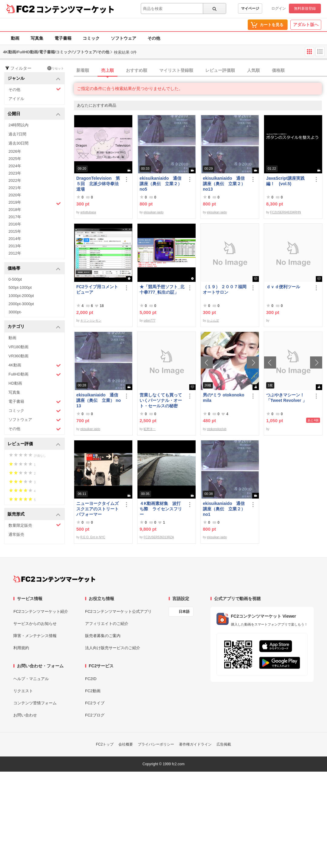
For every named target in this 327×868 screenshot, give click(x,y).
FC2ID (91, 679)
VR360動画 (18, 356)
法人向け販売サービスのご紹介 (113, 648)
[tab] (200, 71)
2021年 (15, 188)
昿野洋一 (150, 429)
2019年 (35, 203)
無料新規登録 (305, 8)
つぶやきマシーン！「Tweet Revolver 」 (286, 398)
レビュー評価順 (220, 70)
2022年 (15, 180)
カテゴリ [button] (34, 327)
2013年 (15, 246)
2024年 (15, 166)
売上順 (107, 70)
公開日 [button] (34, 114)
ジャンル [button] (34, 79)
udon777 (149, 320)
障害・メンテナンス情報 (35, 636)
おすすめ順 (137, 70)
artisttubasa (88, 212)
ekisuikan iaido (154, 212)
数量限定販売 (35, 525)
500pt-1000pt (20, 287)
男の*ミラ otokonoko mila (224, 398)
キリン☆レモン (91, 320)
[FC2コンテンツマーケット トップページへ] (54, 579)
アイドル (16, 99)
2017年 (15, 217)
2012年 (15, 253)
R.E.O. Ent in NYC (93, 537)
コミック (91, 38)
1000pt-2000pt (21, 296)
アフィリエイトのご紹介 (107, 624)
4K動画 (35, 365)
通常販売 (16, 534)
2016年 (15, 224)
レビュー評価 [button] (34, 444)
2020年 (15, 195)
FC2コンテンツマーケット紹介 (41, 611)
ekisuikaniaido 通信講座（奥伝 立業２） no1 (224, 509)
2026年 (15, 151)
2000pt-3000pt (21, 304)
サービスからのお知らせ (35, 624)
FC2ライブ (95, 703)
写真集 (37, 38)
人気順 (253, 70)
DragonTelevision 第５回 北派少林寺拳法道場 (98, 184)
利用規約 (21, 648)
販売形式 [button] (34, 514)
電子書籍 (63, 38)
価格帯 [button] (34, 269)
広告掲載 (224, 744)
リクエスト (23, 691)
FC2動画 (93, 691)
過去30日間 (18, 143)
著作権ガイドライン (195, 744)
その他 (154, 38)
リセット (56, 68)
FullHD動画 (35, 374)
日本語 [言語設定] (184, 612)
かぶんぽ (213, 320)
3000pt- (15, 312)
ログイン (279, 8)
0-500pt (15, 279)
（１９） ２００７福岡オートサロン (225, 289)
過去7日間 (17, 134)
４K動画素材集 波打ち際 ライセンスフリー (161, 509)
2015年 (15, 231)
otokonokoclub (217, 429)
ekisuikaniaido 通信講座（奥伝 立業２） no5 (161, 184)
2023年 (15, 173)
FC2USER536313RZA (159, 537)
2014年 (15, 239)
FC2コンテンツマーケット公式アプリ (118, 611)
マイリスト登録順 (176, 70)
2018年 (15, 210)
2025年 (15, 159)
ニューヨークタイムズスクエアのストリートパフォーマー (97, 509)
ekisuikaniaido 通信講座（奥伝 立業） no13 (99, 400)
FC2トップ (105, 744)
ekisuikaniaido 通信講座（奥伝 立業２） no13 (224, 184)
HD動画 (15, 383)
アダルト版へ (306, 25)
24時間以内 (18, 125)
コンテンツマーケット (75, 9)
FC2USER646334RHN (286, 212)
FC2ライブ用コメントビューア (97, 289)
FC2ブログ (95, 715)
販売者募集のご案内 (103, 636)
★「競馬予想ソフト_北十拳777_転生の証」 (162, 289)
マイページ (250, 8)
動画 (15, 38)
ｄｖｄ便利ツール (283, 287)
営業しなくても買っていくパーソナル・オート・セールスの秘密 (161, 400)
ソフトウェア (124, 38)
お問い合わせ (25, 715)
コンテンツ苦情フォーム (35, 703)
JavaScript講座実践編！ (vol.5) (285, 181)
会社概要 (126, 744)
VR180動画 (18, 347)
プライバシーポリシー (156, 744)
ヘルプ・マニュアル (31, 679)
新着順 (83, 70)
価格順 (278, 70)
